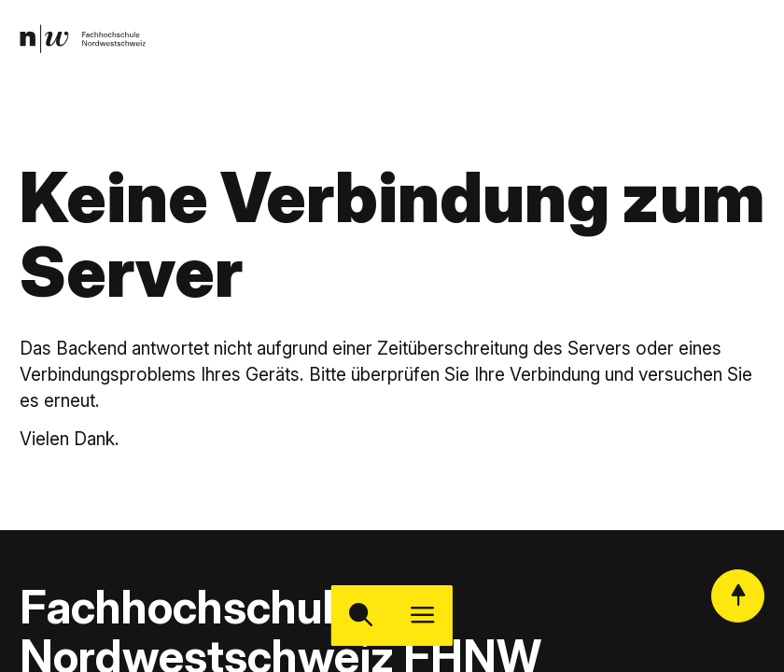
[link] (86, 42)
